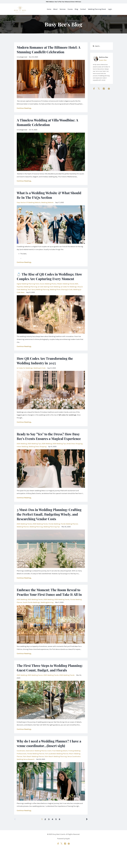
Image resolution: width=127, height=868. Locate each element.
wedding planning (36, 536)
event (49, 769)
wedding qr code (40, 373)
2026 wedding (47, 453)
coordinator (21, 769)
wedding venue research (26, 778)
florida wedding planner (69, 533)
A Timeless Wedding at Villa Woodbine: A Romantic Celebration (50, 122)
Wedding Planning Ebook (97, 9)
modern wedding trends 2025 (68, 288)
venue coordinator (74, 775)
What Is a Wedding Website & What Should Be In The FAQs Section (45, 195)
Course (70, 9)
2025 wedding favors (35, 694)
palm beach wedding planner (33, 775)
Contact (83, 9)
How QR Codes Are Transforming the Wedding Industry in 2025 (47, 365)
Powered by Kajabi (64, 857)
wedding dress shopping (38, 456)
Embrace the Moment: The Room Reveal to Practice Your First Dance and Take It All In (49, 603)
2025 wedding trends (24, 533)
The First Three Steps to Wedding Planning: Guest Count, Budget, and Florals (46, 684)
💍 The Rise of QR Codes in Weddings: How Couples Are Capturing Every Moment (48, 279)
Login (110, 9)
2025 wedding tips (34, 453)
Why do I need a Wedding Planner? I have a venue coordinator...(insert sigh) (50, 762)
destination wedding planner (36, 769)
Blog (76, 9)
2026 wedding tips (59, 453)
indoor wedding (22, 456)
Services (63, 9)
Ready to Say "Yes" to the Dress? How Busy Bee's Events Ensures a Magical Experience (50, 443)
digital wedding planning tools (28, 288)
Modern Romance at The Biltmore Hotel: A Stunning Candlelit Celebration (51, 49)
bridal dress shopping (75, 453)
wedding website (47, 202)
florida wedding (54, 533)
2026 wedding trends (40, 533)
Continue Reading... (24, 108)
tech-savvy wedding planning (38, 294)
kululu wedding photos (48, 288)
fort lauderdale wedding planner (57, 772)
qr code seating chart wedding (49, 291)
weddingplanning (47, 616)
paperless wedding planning (27, 291)
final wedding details (60, 769)
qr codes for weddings (69, 291)
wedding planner (23, 536)
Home (49, 9)
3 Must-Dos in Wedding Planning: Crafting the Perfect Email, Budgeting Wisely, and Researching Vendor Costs (48, 523)
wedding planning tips (52, 536)
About (55, 9)
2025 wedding (22, 453)
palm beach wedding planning (56, 775)
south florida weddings (31, 616)
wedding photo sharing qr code (61, 294)
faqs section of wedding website (29, 202)
